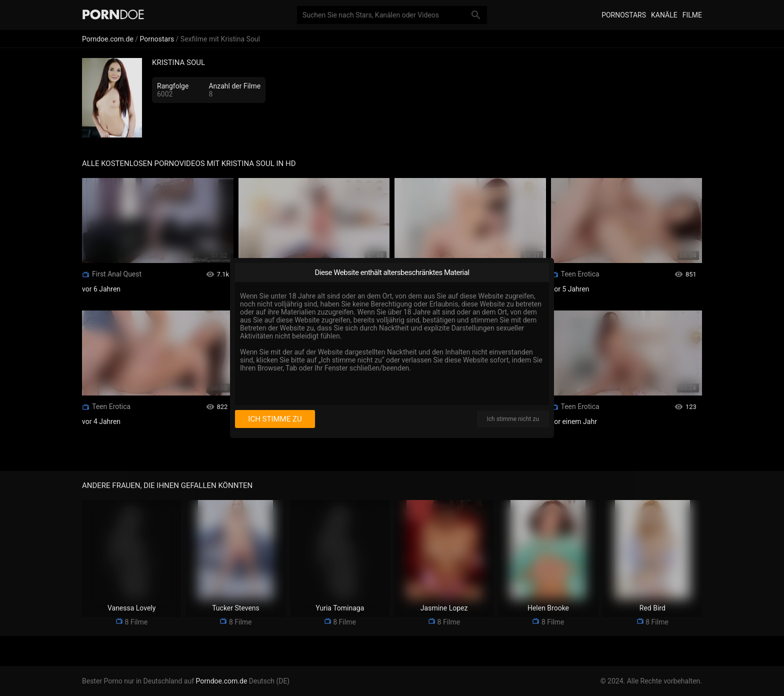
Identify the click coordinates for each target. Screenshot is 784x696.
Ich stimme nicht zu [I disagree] (513, 419)
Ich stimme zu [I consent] (275, 419)
